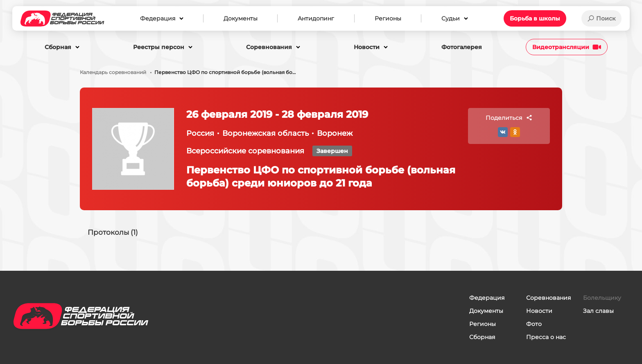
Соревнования (548, 298)
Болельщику (602, 298)
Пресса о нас (546, 337)
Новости (539, 311)
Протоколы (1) (114, 232)
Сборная (482, 337)
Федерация (487, 298)
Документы (486, 311)
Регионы (483, 324)
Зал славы (598, 311)
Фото (534, 324)
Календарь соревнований (113, 72)
